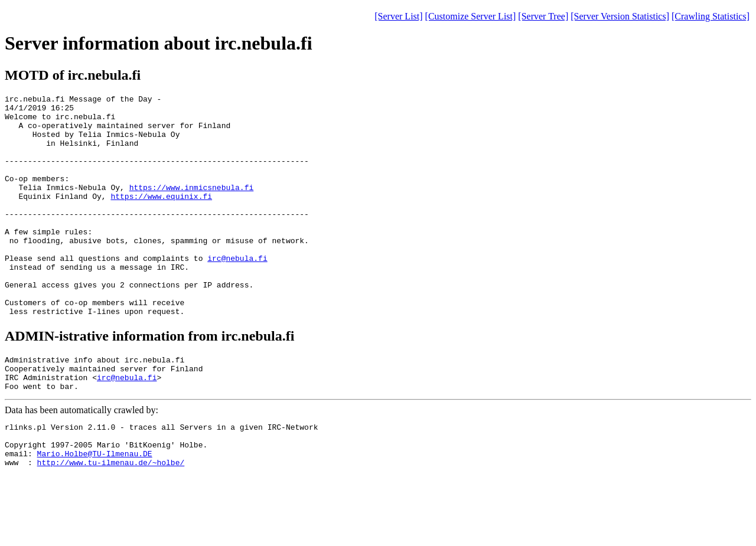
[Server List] (398, 16)
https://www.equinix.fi (161, 217)
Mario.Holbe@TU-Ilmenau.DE (95, 512)
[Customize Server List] (471, 16)
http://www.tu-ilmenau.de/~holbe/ (111, 522)
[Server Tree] (543, 16)
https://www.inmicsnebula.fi (192, 207)
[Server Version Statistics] (620, 16)
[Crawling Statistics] (711, 16)
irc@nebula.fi (237, 292)
